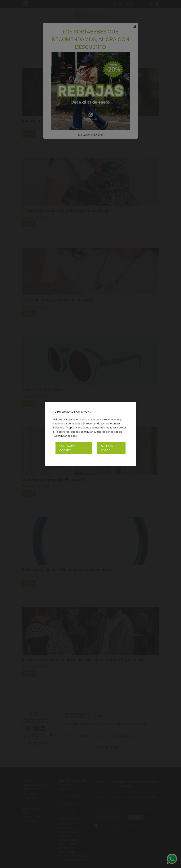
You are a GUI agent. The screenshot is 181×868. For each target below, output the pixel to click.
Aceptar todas (107, 448)
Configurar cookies (68, 448)
